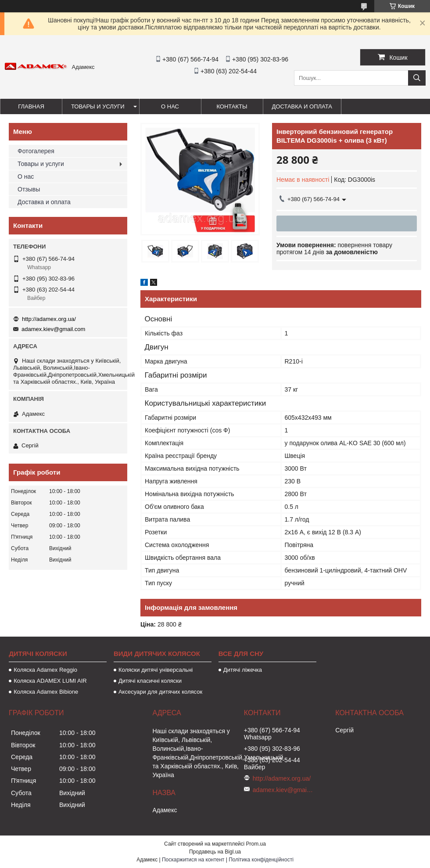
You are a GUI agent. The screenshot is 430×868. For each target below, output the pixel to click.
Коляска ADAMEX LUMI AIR (50, 681)
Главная (31, 106)
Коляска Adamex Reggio (45, 670)
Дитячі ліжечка (243, 670)
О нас (170, 106)
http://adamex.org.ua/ (49, 319)
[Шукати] (417, 78)
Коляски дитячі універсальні (156, 670)
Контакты (232, 106)
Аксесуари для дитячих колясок (160, 692)
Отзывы (29, 189)
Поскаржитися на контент (193, 860)
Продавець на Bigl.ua (215, 852)
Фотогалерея (36, 151)
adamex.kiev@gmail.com (53, 329)
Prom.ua (256, 844)
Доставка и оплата (302, 106)
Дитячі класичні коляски (150, 681)
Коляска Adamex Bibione (46, 692)
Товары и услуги (98, 106)
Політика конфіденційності (261, 860)
